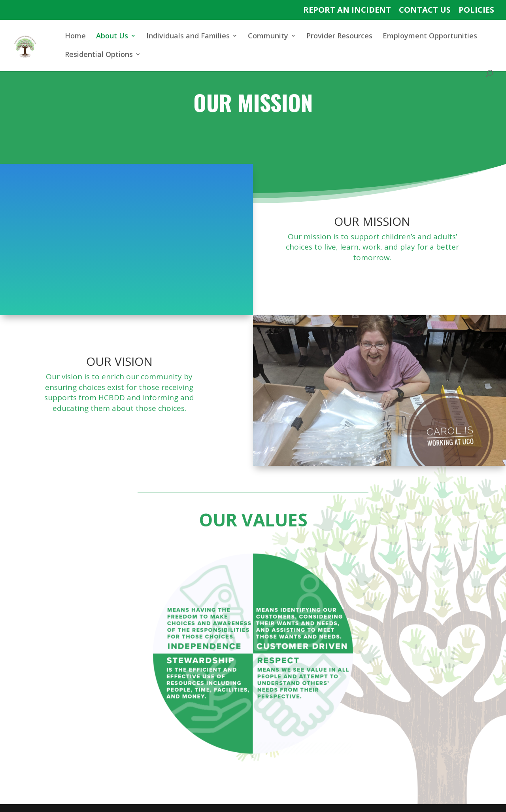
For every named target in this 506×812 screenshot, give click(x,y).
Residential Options (99, 55)
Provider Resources (339, 37)
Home (75, 37)
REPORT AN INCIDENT (347, 10)
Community (268, 37)
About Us (112, 37)
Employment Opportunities (430, 37)
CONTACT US (425, 10)
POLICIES (476, 10)
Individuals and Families (188, 37)
